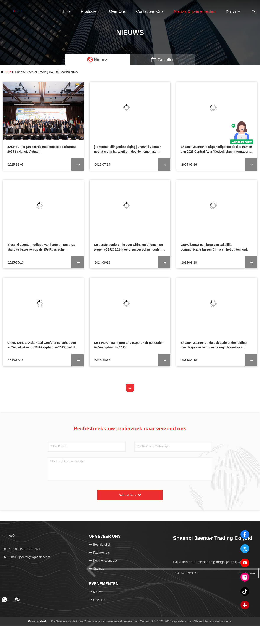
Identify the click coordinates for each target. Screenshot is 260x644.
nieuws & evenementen (195, 11)
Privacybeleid (37, 621)
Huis (8, 72)
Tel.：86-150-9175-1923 (22, 549)
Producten (90, 11)
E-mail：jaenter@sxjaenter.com (27, 557)
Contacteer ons (150, 11)
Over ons (117, 11)
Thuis (66, 11)
